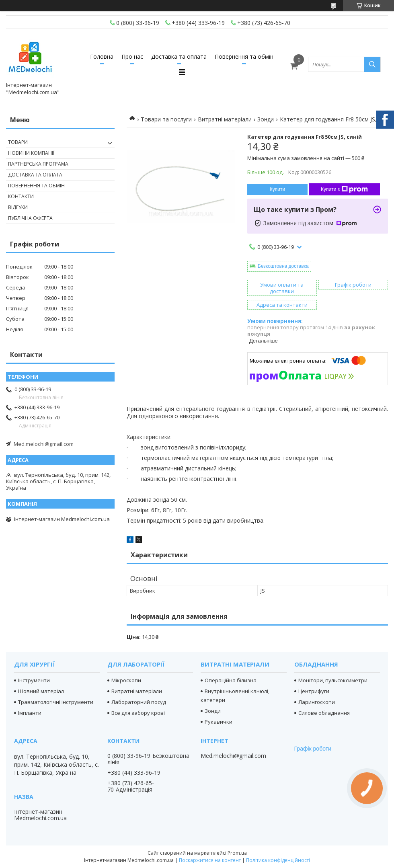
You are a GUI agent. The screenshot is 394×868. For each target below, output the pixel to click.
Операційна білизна (231, 680)
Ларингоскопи (317, 702)
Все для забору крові (138, 713)
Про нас (132, 56)
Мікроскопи (126, 680)
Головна (102, 56)
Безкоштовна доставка (283, 266)
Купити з (344, 189)
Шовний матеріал (41, 691)
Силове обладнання (324, 713)
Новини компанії (31, 153)
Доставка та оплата (179, 56)
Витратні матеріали (225, 119)
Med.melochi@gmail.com (44, 444)
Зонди (266, 119)
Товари (18, 142)
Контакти (21, 196)
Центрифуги (314, 691)
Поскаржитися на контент (210, 860)
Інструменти (34, 680)
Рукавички (219, 722)
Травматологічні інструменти (56, 702)
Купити (277, 189)
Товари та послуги (166, 119)
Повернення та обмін (244, 56)
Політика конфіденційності (278, 860)
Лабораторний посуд (139, 702)
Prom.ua (237, 853)
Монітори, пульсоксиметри (333, 680)
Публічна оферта (30, 218)
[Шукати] (372, 64)
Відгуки (18, 207)
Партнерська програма (38, 164)
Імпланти (30, 713)
